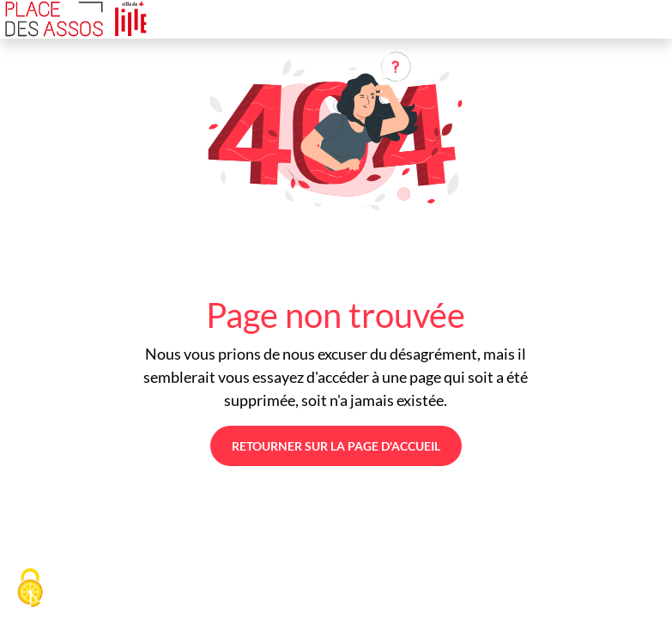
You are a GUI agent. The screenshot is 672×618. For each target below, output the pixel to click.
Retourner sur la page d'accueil (336, 446)
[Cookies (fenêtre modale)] (30, 589)
